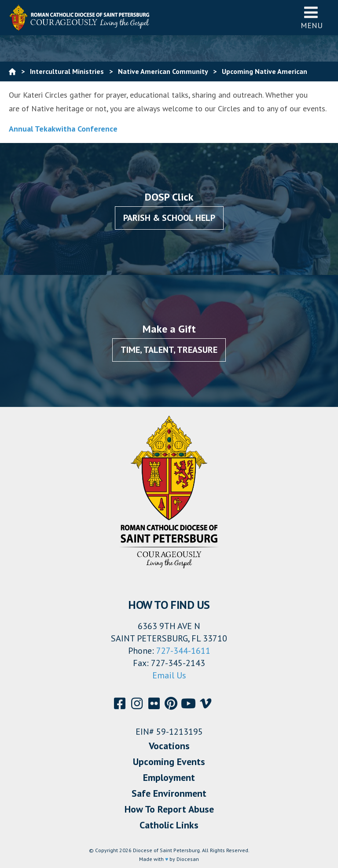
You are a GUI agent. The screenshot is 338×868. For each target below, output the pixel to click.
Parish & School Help (169, 218)
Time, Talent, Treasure (169, 350)
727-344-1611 (183, 651)
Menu (312, 17)
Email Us (169, 675)
